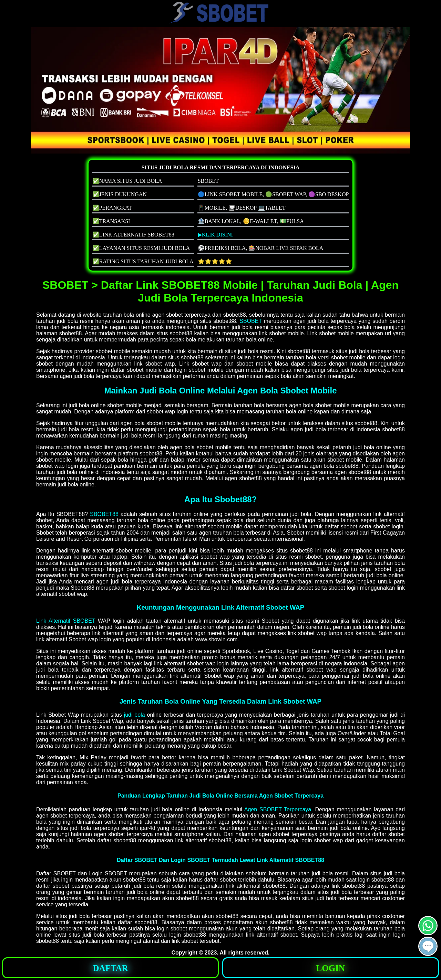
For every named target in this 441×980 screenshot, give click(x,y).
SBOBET (251, 321)
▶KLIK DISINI (215, 235)
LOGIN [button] (331, 968)
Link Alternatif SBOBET (66, 621)
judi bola (135, 715)
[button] (428, 946)
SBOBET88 (104, 514)
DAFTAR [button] (111, 968)
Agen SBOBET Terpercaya (278, 809)
